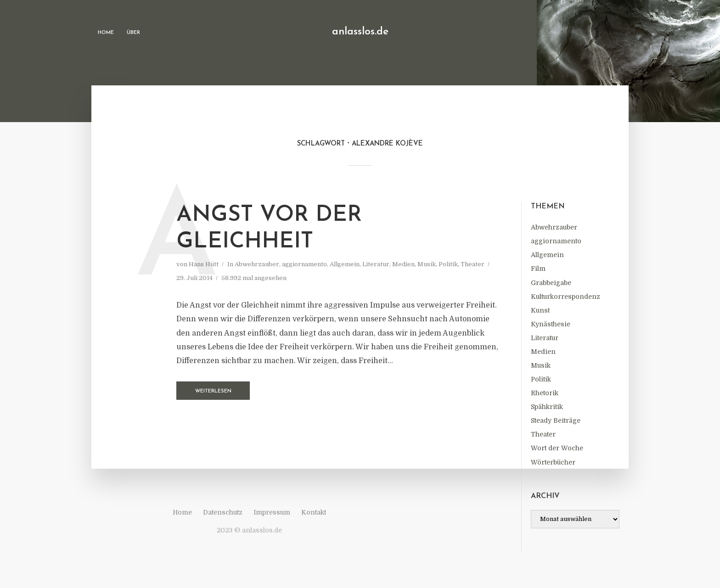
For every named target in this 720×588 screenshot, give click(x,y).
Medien (543, 352)
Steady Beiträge (556, 420)
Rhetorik (545, 393)
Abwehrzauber (554, 227)
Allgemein (547, 255)
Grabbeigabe (551, 283)
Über (133, 33)
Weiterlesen (213, 391)
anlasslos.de (360, 32)
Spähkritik (547, 407)
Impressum (272, 512)
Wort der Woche (557, 448)
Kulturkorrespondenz (565, 297)
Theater (543, 434)
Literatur (545, 338)
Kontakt (314, 512)
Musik (541, 365)
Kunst (540, 310)
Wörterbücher (553, 462)
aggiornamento (556, 241)
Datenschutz (223, 512)
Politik (541, 379)
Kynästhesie (551, 324)
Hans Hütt (204, 264)
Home (106, 33)
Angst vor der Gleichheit (269, 229)
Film (538, 269)
